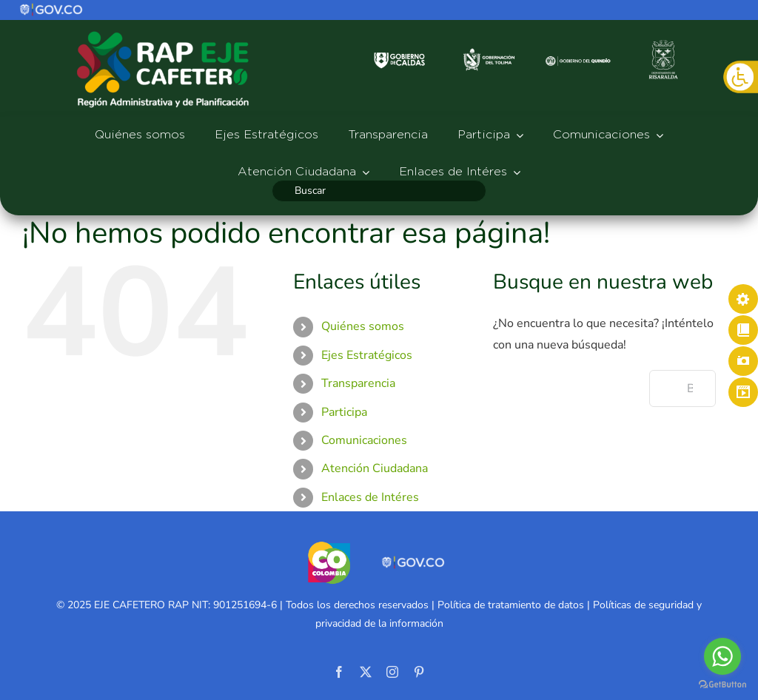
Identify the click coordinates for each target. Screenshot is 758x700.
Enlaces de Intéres (370, 497)
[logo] (52, 8)
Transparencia (358, 383)
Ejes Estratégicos (367, 355)
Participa (344, 412)
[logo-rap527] (163, 30)
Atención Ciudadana (375, 468)
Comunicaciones (364, 440)
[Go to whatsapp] (722, 656)
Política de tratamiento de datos (511, 605)
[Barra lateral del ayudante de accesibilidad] (740, 77)
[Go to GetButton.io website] (722, 685)
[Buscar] (379, 191)
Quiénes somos (363, 326)
